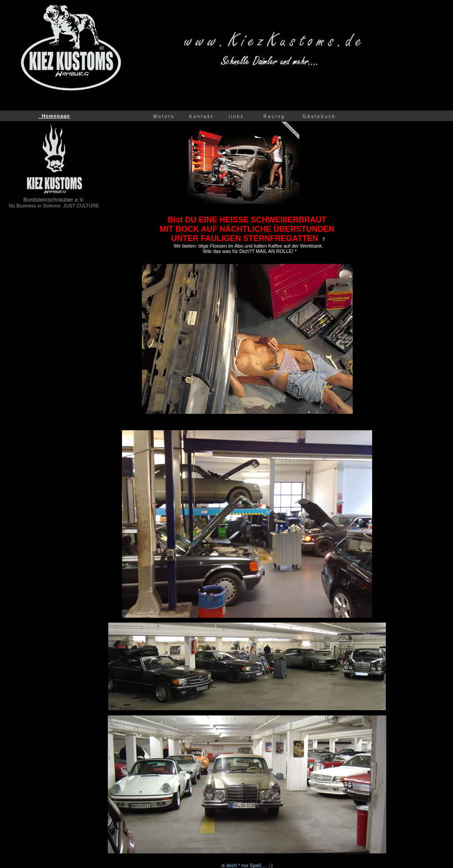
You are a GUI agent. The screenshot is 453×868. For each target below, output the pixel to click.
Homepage (54, 116)
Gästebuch (321, 117)
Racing (274, 117)
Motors (165, 117)
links (237, 117)
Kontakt (206, 117)
